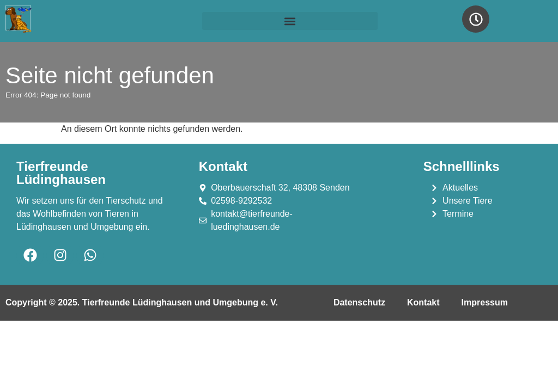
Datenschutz (359, 302)
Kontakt (423, 302)
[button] (290, 21)
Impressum (485, 302)
